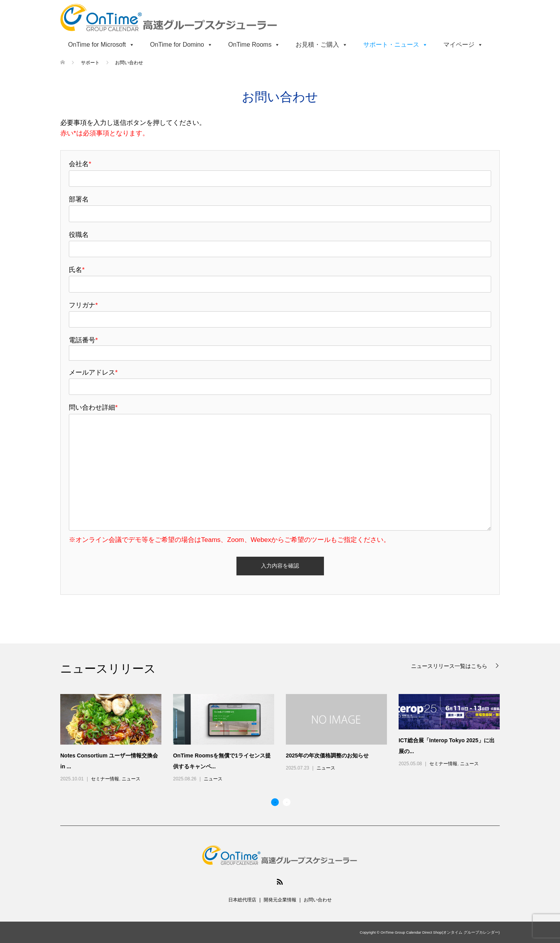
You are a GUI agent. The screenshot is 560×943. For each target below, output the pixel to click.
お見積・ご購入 (322, 45)
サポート (91, 63)
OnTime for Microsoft (101, 45)
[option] (286, 739)
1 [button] (275, 802)
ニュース (131, 779)
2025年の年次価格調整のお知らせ (327, 755)
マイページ (463, 45)
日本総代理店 (242, 900)
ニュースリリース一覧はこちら (450, 666)
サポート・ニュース (395, 45)
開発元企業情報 (280, 900)
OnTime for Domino (181, 45)
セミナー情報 (105, 779)
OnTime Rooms (254, 45)
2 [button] (287, 802)
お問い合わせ (318, 900)
